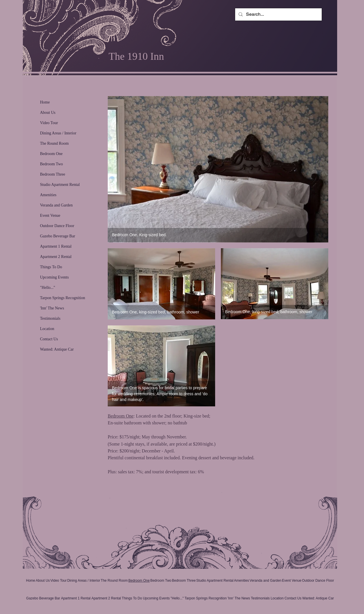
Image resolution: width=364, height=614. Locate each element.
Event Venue (50, 215)
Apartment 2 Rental (56, 257)
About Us (48, 113)
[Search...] (278, 14)
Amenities (48, 195)
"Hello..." (48, 288)
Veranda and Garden (56, 205)
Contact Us (49, 339)
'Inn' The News (52, 308)
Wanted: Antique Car (57, 349)
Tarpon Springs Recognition (63, 298)
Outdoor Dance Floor (57, 226)
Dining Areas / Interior (58, 133)
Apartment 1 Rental (56, 246)
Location (47, 329)
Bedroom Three (53, 174)
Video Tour (49, 123)
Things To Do (51, 267)
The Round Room (54, 143)
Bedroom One (51, 154)
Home (45, 102)
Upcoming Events (54, 277)
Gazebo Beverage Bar (58, 236)
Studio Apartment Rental (60, 185)
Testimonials (50, 318)
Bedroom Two (51, 164)
